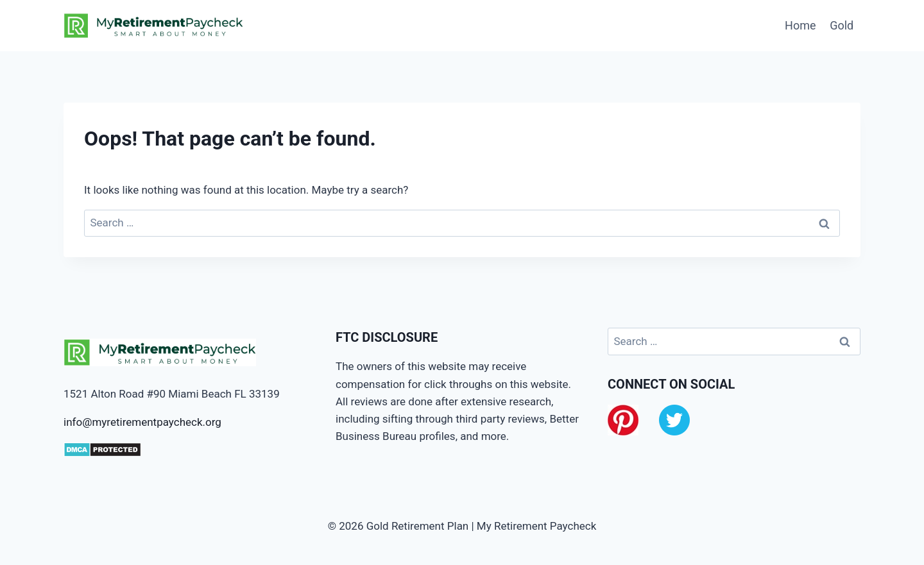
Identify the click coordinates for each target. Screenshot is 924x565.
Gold (842, 25)
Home (800, 25)
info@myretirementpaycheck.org (142, 422)
